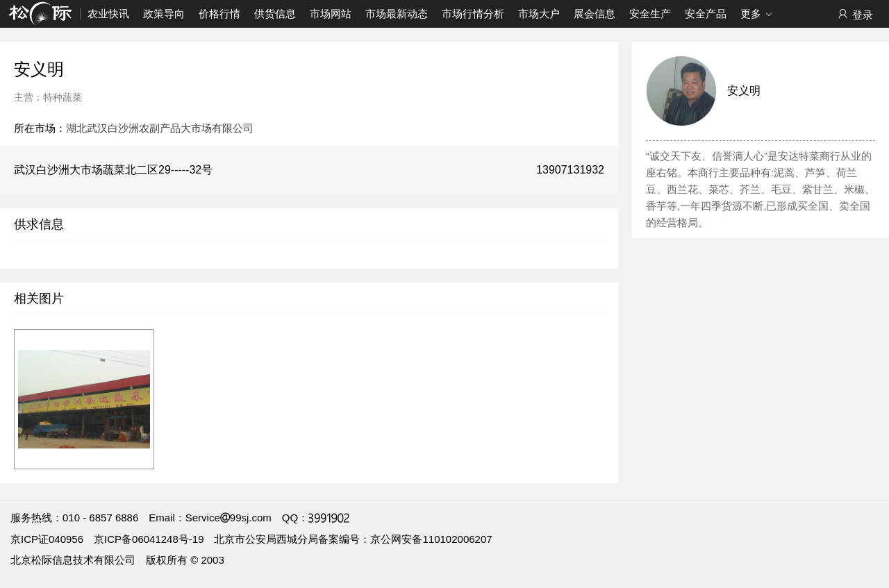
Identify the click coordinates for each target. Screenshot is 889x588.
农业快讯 (108, 14)
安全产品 (706, 14)
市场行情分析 (473, 14)
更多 (757, 15)
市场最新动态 (397, 14)
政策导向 (164, 14)
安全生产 (650, 14)
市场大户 (539, 14)
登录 (855, 14)
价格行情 (219, 14)
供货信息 (275, 14)
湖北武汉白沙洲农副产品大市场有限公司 (160, 128)
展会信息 (595, 14)
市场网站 (331, 14)
